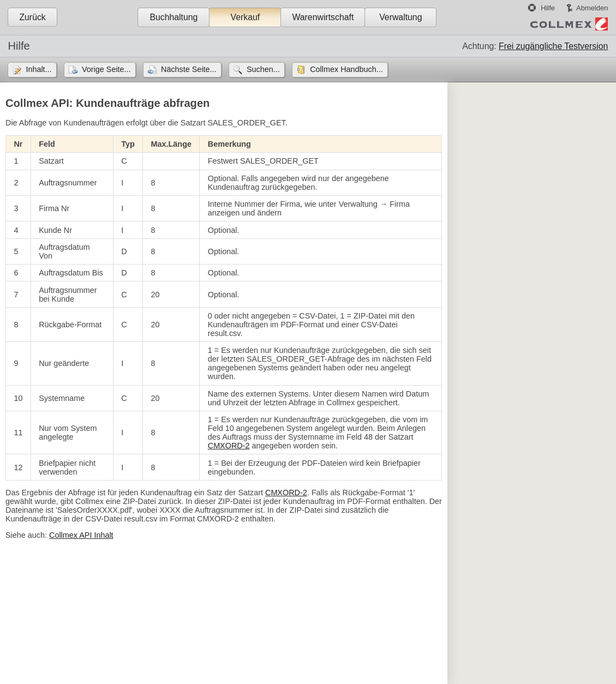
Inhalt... (38, 69)
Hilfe (548, 8)
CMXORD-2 (229, 446)
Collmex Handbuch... (346, 69)
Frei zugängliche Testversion (553, 46)
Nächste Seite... (189, 69)
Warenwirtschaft (323, 17)
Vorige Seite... (106, 69)
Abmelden (592, 8)
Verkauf (246, 17)
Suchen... (263, 69)
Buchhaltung (174, 17)
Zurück (32, 17)
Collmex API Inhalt (81, 535)
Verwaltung (400, 17)
